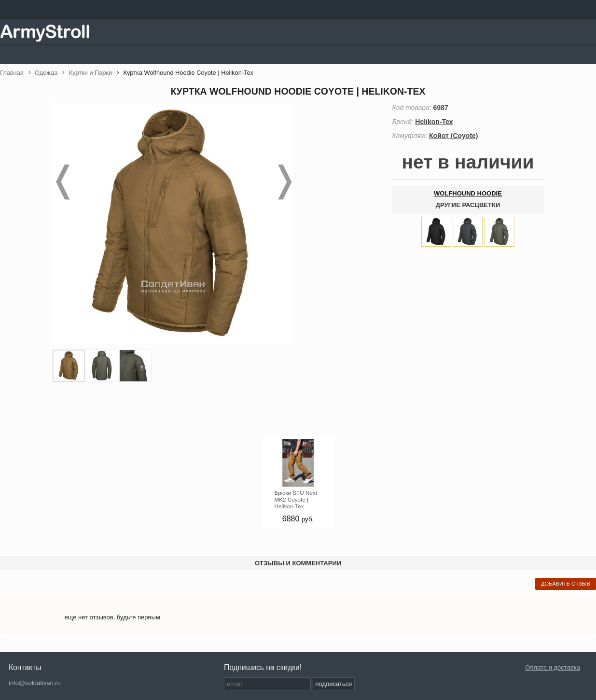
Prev (62, 182)
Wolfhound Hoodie (468, 193)
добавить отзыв (566, 584)
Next (284, 182)
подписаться (334, 684)
